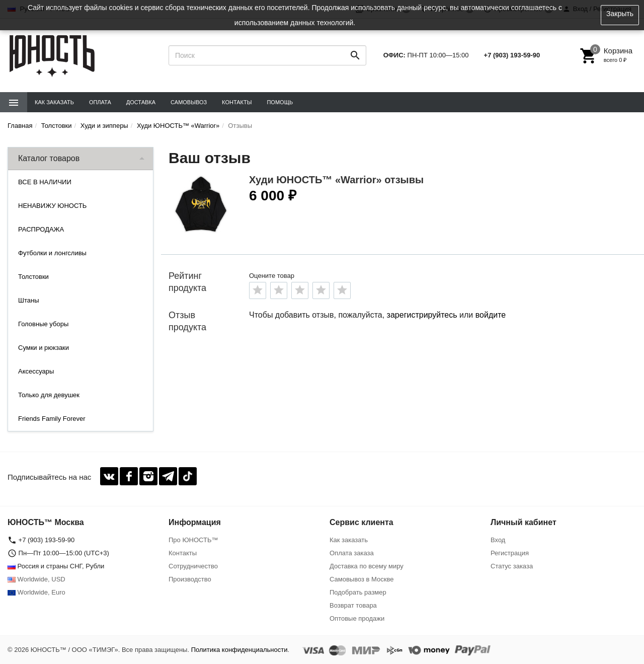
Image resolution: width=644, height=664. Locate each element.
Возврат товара (353, 605)
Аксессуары (36, 371)
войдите (491, 315)
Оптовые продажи (357, 618)
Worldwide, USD (36, 579)
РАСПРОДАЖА (41, 229)
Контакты (237, 102)
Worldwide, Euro (36, 592)
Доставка (141, 102)
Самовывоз (189, 102)
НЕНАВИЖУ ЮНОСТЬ (52, 206)
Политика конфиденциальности (239, 650)
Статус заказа (512, 566)
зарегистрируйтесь (422, 315)
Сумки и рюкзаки (44, 348)
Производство (190, 579)
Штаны (28, 300)
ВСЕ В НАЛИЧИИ (45, 182)
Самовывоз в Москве (362, 579)
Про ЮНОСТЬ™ (193, 540)
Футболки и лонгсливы (52, 253)
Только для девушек (49, 395)
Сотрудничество (193, 566)
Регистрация (510, 553)
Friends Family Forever (52, 419)
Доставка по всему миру (367, 566)
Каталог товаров (49, 158)
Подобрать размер (358, 592)
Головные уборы (43, 324)
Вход (498, 540)
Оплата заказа (352, 553)
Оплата (100, 102)
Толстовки (33, 277)
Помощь (280, 102)
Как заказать (54, 102)
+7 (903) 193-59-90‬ (512, 55)
